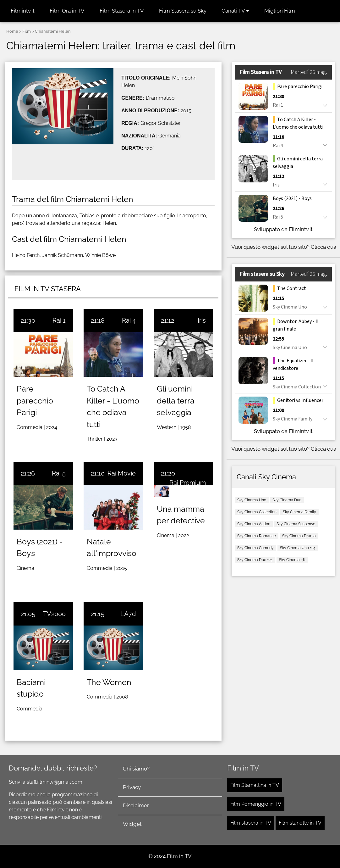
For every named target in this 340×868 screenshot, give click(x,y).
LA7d (128, 614)
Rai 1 (59, 320)
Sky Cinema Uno (252, 500)
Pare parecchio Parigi (35, 401)
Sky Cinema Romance (257, 536)
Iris (202, 320)
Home (12, 31)
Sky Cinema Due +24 (255, 560)
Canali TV (235, 11)
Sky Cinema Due (287, 500)
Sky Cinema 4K (292, 560)
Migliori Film (280, 11)
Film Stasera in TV (122, 11)
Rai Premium (188, 483)
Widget (132, 824)
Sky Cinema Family (299, 512)
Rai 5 (59, 473)
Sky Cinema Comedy (255, 548)
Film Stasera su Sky (183, 11)
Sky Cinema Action (254, 524)
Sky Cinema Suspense (296, 524)
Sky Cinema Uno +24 (298, 548)
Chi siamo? (136, 769)
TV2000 (54, 614)
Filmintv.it (23, 11)
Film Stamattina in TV (255, 785)
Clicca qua (324, 247)
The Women (109, 682)
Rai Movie (122, 473)
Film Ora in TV (67, 11)
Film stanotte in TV (300, 823)
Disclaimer (136, 805)
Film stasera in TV (251, 823)
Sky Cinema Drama (299, 536)
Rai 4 (129, 320)
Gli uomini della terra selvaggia (176, 401)
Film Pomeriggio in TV (256, 804)
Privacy (132, 787)
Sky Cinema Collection (257, 512)
